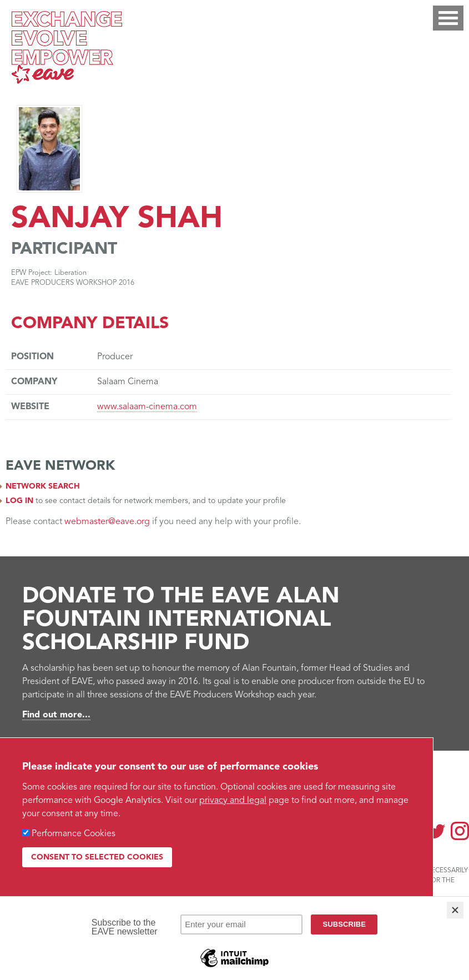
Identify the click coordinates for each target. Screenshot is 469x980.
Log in (19, 501)
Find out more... (56, 715)
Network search (43, 486)
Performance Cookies (74, 834)
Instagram (460, 831)
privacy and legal (233, 801)
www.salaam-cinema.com (147, 407)
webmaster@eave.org (107, 522)
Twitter (436, 831)
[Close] (455, 910)
